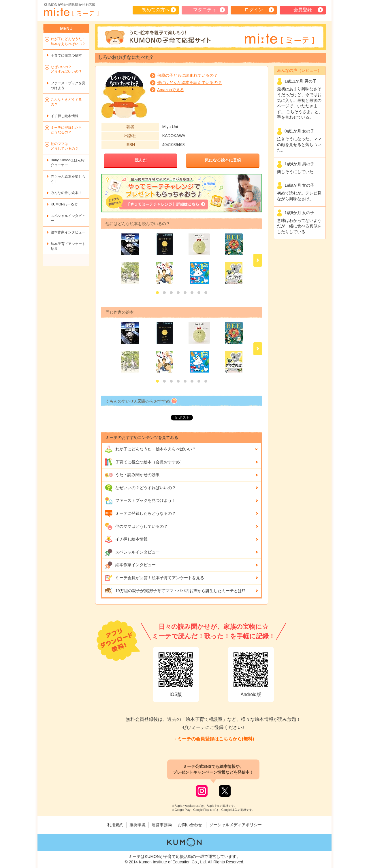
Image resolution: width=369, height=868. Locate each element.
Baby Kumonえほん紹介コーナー (68, 163)
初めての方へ (156, 10)
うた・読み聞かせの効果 (132, 475)
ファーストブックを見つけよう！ (140, 501)
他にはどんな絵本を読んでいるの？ (189, 83)
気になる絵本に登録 (223, 160)
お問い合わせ (190, 825)
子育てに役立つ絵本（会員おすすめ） (144, 462)
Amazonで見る (171, 90)
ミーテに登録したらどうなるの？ (140, 514)
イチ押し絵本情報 (126, 539)
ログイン (254, 10)
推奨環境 (138, 825)
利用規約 (115, 825)
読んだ (141, 160)
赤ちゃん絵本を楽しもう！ (68, 179)
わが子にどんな (150, 449)
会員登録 (303, 10)
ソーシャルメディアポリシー (236, 825)
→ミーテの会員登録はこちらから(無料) (213, 739)
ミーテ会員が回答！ (154, 578)
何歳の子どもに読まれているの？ (187, 75)
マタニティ (205, 10)
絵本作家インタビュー (130, 565)
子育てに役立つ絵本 (66, 55)
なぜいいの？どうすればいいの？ (140, 488)
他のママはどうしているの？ (136, 526)
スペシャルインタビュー (132, 552)
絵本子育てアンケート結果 (68, 246)
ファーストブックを (68, 86)
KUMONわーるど (64, 204)
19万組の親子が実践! (175, 591)
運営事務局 (162, 825)
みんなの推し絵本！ (66, 193)
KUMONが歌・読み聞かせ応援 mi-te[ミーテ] (71, 10)
